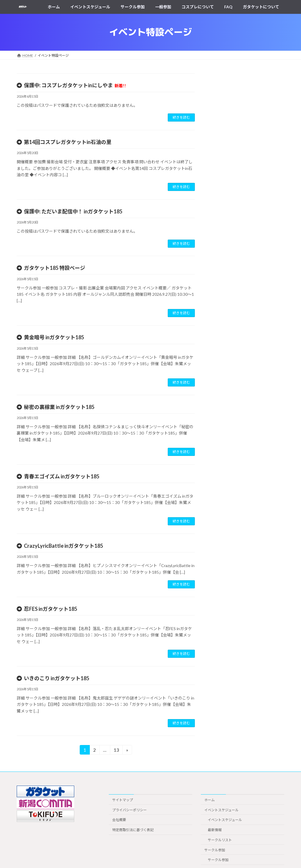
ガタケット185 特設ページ (55, 268)
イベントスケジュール (221, 810)
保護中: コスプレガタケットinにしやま (75, 85)
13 (116, 751)
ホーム (209, 800)
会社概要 (119, 820)
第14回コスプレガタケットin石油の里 (68, 142)
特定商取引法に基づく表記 (133, 830)
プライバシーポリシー (129, 810)
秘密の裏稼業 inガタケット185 (59, 407)
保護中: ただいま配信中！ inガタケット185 (73, 211)
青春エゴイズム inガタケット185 (62, 476)
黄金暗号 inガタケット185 (54, 337)
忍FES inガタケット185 (51, 609)
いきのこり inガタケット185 (57, 678)
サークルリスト (220, 840)
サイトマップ (123, 800)
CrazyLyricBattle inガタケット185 (63, 546)
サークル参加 (215, 850)
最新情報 (215, 830)
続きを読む (181, 117)
